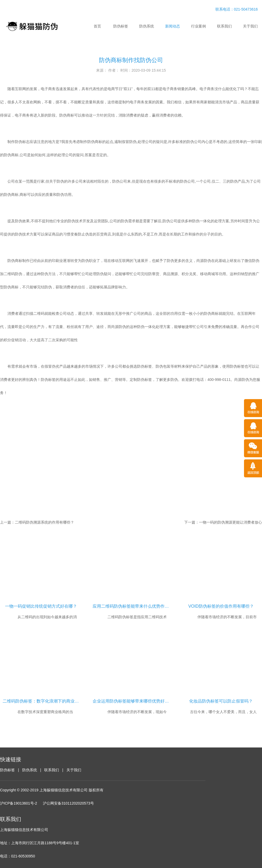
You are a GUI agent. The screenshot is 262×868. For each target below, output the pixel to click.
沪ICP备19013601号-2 (19, 803)
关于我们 (250, 26)
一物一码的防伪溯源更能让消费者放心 (231, 522)
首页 (97, 26)
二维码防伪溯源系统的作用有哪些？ (44, 522)
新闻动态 (173, 26)
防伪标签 (121, 26)
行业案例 (198, 26)
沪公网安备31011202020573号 (68, 803)
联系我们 (224, 26)
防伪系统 (147, 26)
